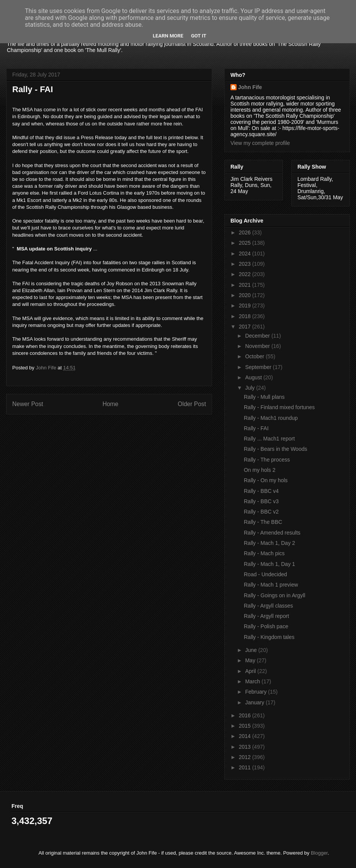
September (259, 367)
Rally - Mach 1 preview (271, 585)
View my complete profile (260, 143)
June (251, 650)
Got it (199, 36)
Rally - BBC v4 (261, 491)
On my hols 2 (260, 470)
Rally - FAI (256, 428)
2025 (246, 243)
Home (111, 404)
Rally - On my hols (266, 480)
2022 (246, 274)
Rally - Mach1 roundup (271, 418)
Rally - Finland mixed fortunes (279, 407)
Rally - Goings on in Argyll (274, 595)
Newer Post (28, 404)
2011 (246, 767)
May (251, 660)
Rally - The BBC (263, 522)
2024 (246, 254)
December (258, 336)
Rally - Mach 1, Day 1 (269, 564)
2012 (246, 757)
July (251, 388)
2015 (246, 726)
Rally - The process (267, 460)
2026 (246, 232)
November (258, 346)
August (254, 377)
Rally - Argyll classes (268, 606)
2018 (246, 316)
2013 (246, 747)
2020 (246, 295)
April (251, 671)
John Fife (250, 87)
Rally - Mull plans (264, 397)
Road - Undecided (265, 574)
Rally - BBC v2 (261, 512)
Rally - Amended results (272, 533)
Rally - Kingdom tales (269, 637)
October (255, 356)
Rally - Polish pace (266, 626)
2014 (246, 736)
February (256, 692)
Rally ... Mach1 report (269, 439)
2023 (246, 264)
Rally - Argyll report (266, 616)
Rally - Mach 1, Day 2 (269, 543)
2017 (246, 327)
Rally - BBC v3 (261, 501)
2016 (246, 715)
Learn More (168, 36)
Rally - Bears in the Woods (275, 449)
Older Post (192, 404)
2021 (246, 285)
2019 (246, 306)
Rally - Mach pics (264, 553)
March (253, 681)
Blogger (319, 853)
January (255, 702)
